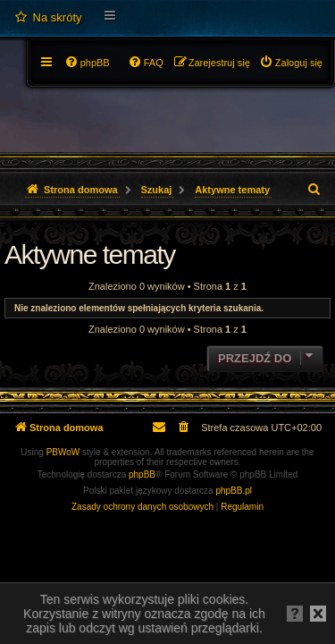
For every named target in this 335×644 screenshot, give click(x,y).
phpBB (142, 475)
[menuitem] (48, 18)
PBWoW (63, 452)
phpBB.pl (234, 491)
